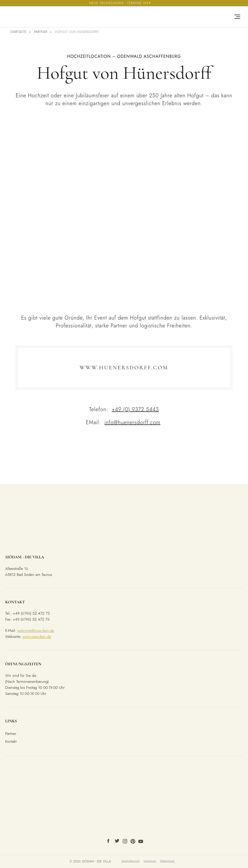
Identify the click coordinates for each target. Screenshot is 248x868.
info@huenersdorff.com (132, 422)
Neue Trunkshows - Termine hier (120, 3)
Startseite (18, 32)
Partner (41, 32)
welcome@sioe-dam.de (36, 631)
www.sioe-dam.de (37, 637)
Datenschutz (167, 861)
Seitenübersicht (131, 861)
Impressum (150, 861)
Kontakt (11, 741)
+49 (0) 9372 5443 (135, 409)
